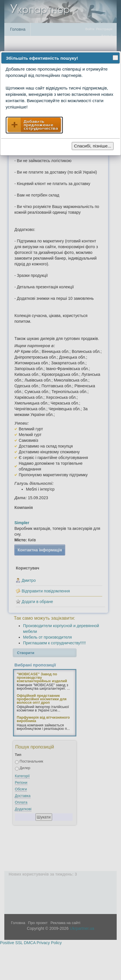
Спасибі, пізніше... (93, 146)
